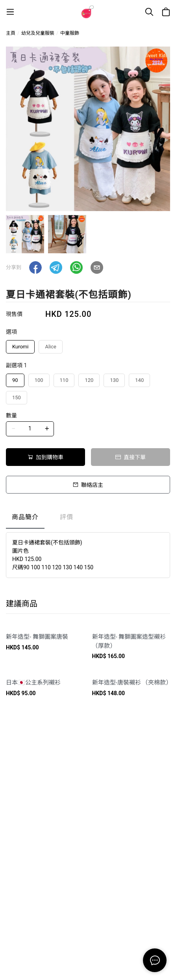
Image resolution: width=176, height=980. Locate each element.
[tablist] (88, 519)
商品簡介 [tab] (25, 517)
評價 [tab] (67, 517)
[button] (35, 267)
